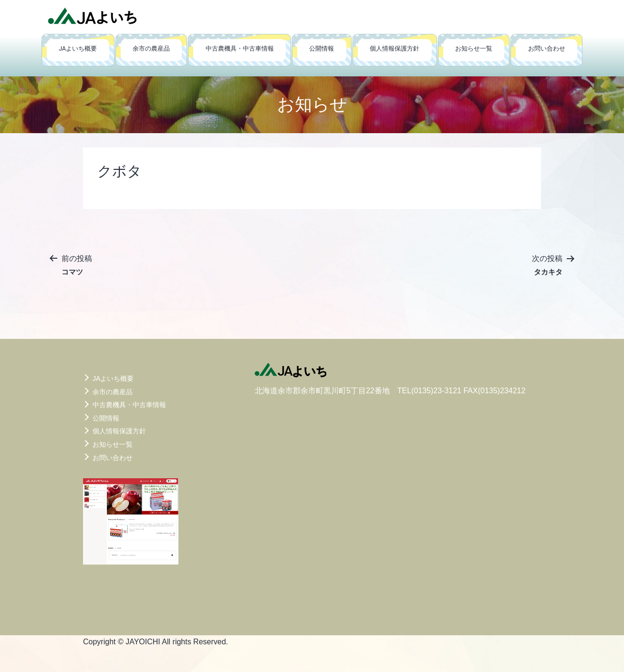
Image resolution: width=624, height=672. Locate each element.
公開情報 (322, 48)
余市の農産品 (151, 48)
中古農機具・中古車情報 (240, 48)
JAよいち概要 (78, 48)
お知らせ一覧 (474, 48)
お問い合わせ (547, 48)
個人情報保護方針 (395, 48)
